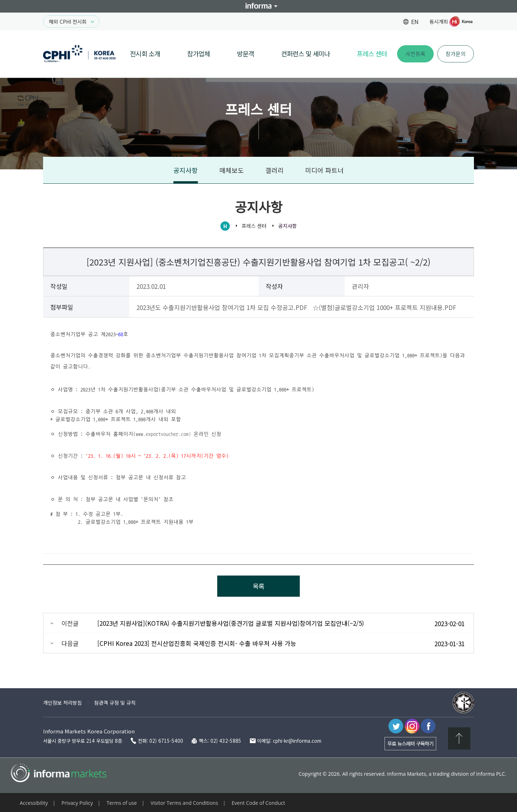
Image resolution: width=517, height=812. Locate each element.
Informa (258, 6)
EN (415, 22)
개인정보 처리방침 (62, 703)
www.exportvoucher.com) (163, 434)
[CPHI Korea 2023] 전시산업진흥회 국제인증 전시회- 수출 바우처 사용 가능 (197, 643)
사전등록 (415, 54)
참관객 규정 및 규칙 (115, 703)
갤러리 (274, 170)
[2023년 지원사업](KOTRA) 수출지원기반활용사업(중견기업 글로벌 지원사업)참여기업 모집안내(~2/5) (231, 623)
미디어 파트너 (324, 170)
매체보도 (232, 170)
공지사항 (186, 170)
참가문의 (456, 54)
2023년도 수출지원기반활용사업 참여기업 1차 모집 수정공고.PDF (222, 307)
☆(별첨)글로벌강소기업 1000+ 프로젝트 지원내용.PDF (385, 307)
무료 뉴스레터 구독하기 (410, 743)
